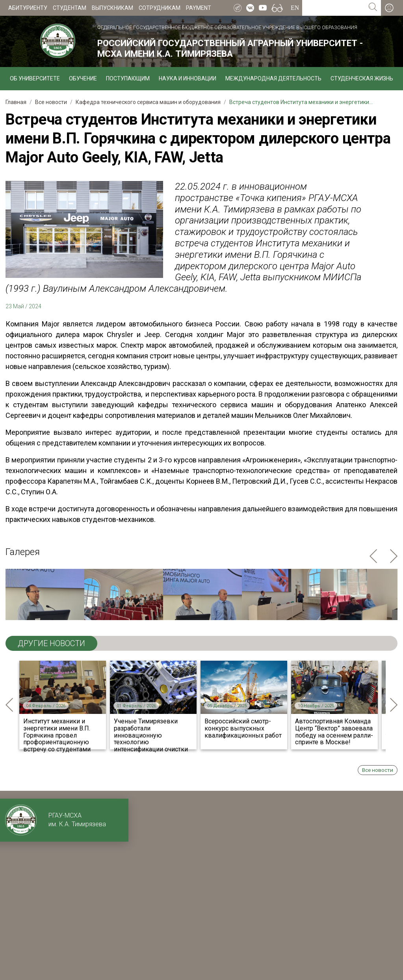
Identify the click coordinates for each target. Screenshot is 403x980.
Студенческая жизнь (362, 78)
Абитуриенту (28, 8)
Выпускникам (112, 8)
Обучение (83, 78)
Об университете (35, 78)
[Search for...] (333, 8)
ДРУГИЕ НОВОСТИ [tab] (51, 643)
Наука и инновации (188, 78)
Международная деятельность (273, 78)
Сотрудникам (160, 8)
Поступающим (128, 78)
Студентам (70, 8)
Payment (199, 8)
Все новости (378, 770)
